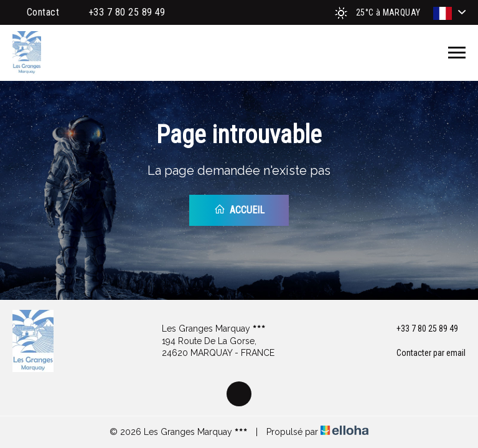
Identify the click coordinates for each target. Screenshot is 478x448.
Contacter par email (424, 353)
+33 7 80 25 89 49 (420, 329)
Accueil (239, 210)
